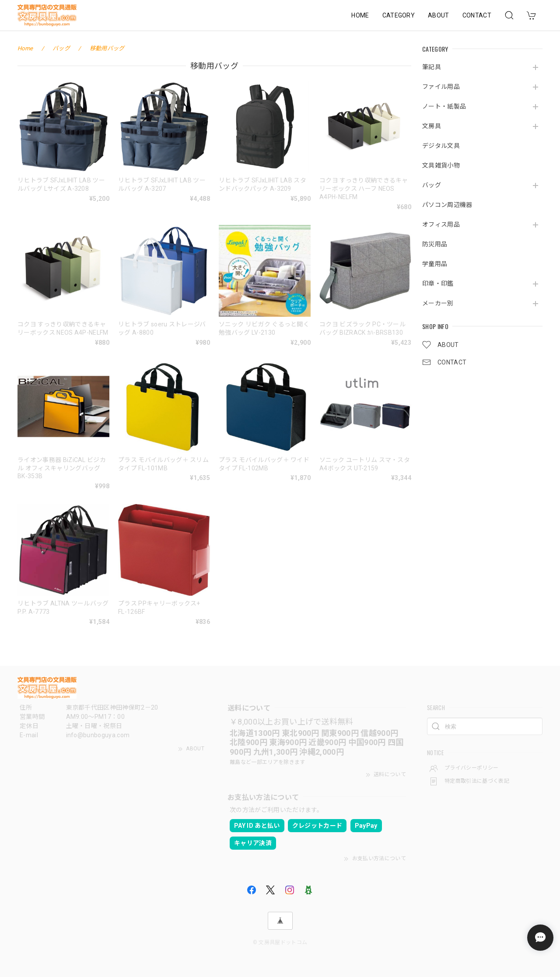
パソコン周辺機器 (447, 205)
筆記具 (432, 67)
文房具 (432, 126)
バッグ (432, 185)
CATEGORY (399, 15)
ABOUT (439, 15)
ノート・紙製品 (444, 106)
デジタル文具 (441, 146)
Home (25, 48)
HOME (360, 15)
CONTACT (477, 15)
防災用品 (435, 244)
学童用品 (435, 264)
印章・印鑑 (438, 284)
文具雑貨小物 (441, 165)
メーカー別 (438, 303)
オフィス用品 (441, 224)
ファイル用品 (441, 87)
